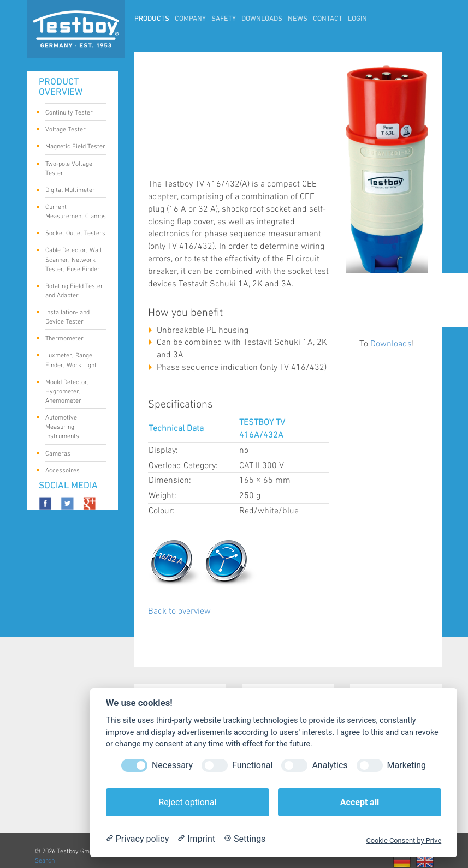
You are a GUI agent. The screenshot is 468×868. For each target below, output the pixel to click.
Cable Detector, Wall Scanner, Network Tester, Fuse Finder (73, 259)
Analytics (330, 765)
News (298, 19)
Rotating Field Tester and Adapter (74, 291)
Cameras (72, 454)
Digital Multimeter (72, 191)
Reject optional (187, 802)
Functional (252, 765)
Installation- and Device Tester (72, 317)
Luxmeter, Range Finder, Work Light (72, 360)
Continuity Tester (72, 113)
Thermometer (72, 339)
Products (152, 19)
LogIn (357, 19)
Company (190, 19)
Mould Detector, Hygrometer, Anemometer (72, 391)
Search (45, 861)
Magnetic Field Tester (75, 147)
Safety (224, 19)
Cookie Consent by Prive (404, 840)
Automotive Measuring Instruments (72, 427)
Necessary (172, 765)
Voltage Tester (72, 130)
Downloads (262, 19)
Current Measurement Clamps (76, 212)
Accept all (360, 802)
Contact (328, 19)
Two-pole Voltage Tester (72, 169)
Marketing (407, 765)
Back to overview (179, 611)
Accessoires (72, 471)
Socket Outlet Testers (75, 234)
